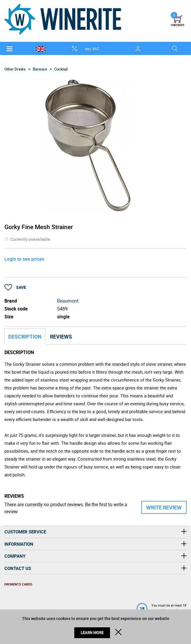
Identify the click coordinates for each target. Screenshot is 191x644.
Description (25, 336)
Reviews (61, 336)
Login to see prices (24, 259)
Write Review (164, 507)
